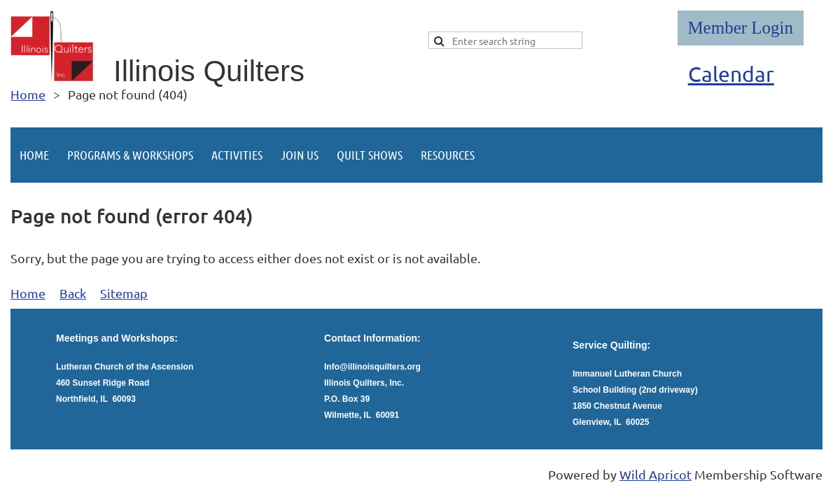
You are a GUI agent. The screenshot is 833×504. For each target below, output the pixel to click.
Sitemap (124, 293)
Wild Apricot (656, 474)
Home (28, 94)
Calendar (731, 74)
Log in (741, 28)
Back (73, 293)
